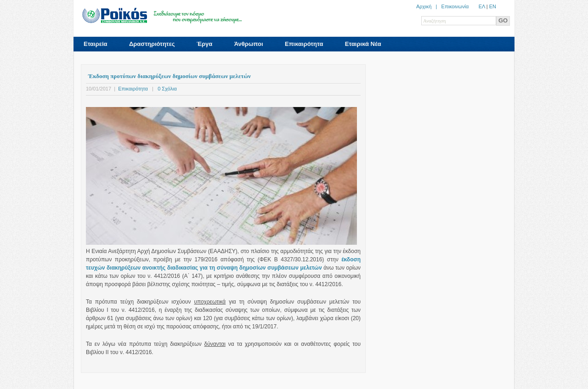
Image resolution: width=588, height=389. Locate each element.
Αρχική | (429, 6)
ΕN (493, 6)
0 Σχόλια (167, 89)
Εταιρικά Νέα (363, 44)
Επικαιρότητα (304, 44)
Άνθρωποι (249, 44)
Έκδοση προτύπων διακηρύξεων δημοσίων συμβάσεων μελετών (170, 76)
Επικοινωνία (455, 6)
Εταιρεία (96, 44)
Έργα (204, 44)
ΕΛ (482, 6)
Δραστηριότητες (152, 44)
